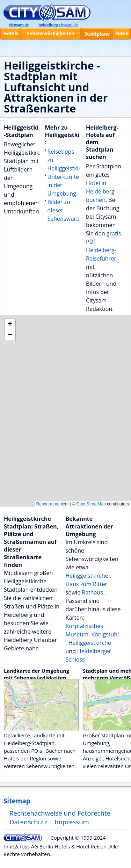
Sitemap (17, 801)
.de (19, 25)
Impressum (72, 822)
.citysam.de (58, 25)
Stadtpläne (97, 34)
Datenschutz (28, 822)
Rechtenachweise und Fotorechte (60, 813)
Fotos (122, 34)
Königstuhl (105, 634)
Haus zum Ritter (86, 584)
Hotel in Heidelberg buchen (100, 191)
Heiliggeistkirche (88, 576)
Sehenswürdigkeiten (51, 34)
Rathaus (93, 592)
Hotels (11, 34)
